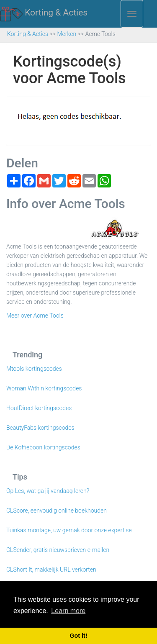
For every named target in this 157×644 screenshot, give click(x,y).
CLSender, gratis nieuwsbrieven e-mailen (58, 550)
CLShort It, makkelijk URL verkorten (51, 570)
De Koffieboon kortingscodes (43, 447)
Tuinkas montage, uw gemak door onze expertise (69, 530)
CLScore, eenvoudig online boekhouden (57, 511)
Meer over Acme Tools (35, 316)
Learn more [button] (68, 611)
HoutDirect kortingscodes (39, 408)
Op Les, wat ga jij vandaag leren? (48, 491)
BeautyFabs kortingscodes (40, 428)
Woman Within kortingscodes (44, 388)
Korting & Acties (44, 13)
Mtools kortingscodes (34, 369)
